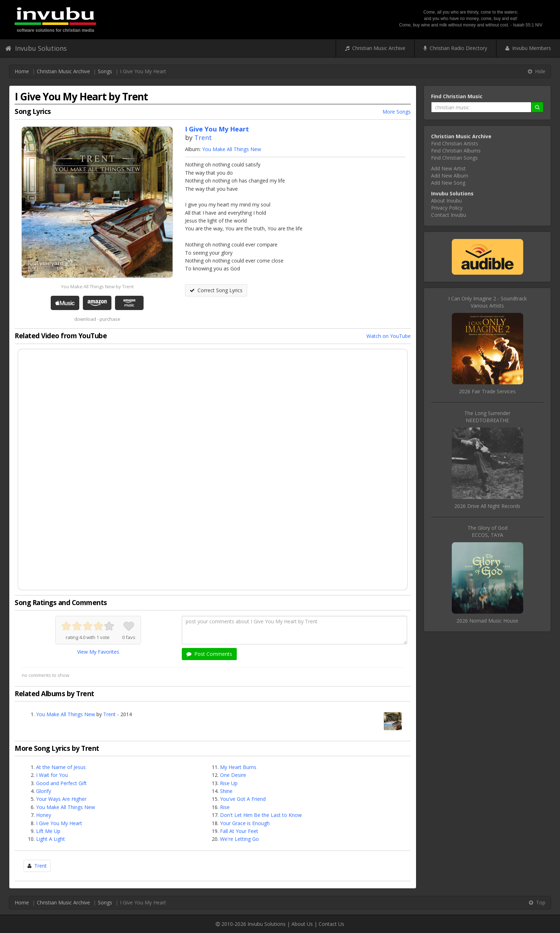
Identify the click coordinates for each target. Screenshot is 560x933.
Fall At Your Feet (239, 831)
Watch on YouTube (389, 336)
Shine (226, 791)
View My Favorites (98, 652)
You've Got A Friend (243, 799)
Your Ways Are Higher (61, 799)
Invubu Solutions (36, 48)
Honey (44, 815)
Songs (105, 71)
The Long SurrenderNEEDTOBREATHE (487, 417)
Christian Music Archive (375, 48)
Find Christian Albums (456, 151)
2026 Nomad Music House (487, 621)
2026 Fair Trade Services (487, 391)
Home (22, 71)
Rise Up (229, 783)
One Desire (233, 775)
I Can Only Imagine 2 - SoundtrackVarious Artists (487, 302)
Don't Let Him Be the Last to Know (261, 815)
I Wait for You (52, 775)
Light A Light (51, 839)
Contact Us (331, 924)
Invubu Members (528, 48)
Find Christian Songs (454, 158)
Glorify (44, 791)
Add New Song (448, 183)
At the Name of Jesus (61, 767)
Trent (203, 138)
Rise (225, 807)
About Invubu (446, 201)
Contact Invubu (449, 215)
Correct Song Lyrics (216, 290)
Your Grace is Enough (245, 823)
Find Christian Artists (455, 143)
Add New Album (450, 176)
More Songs (397, 112)
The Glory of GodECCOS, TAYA (487, 531)
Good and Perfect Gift (61, 783)
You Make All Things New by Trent (97, 286)
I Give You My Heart (59, 823)
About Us (302, 924)
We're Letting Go (239, 839)
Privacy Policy (447, 208)
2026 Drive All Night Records (487, 506)
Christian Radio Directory (455, 48)
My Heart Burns (238, 767)
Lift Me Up (48, 831)
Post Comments (209, 654)
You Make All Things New (232, 149)
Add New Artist (448, 168)
